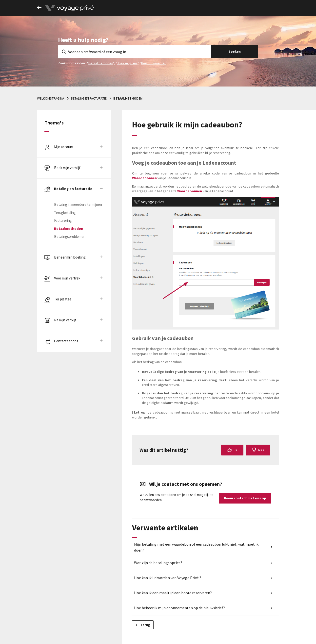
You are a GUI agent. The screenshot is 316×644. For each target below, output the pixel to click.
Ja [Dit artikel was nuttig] (236, 450)
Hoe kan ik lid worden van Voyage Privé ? (168, 578)
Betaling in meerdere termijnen (78, 204)
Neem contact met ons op (245, 498)
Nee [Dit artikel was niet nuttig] (261, 450)
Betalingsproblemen (70, 236)
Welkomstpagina (51, 98)
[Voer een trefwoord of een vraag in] (135, 52)
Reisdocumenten (154, 63)
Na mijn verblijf (65, 320)
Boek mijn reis (127, 63)
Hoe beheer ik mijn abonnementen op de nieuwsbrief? (179, 608)
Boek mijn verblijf (67, 168)
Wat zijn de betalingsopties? (158, 563)
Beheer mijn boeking (70, 257)
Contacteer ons (66, 341)
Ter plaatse (63, 299)
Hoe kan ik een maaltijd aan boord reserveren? (173, 593)
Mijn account (64, 147)
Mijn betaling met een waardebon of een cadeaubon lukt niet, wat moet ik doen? (196, 547)
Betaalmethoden (101, 63)
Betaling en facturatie (89, 98)
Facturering (63, 220)
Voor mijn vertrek (67, 278)
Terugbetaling (65, 213)
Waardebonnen (145, 178)
